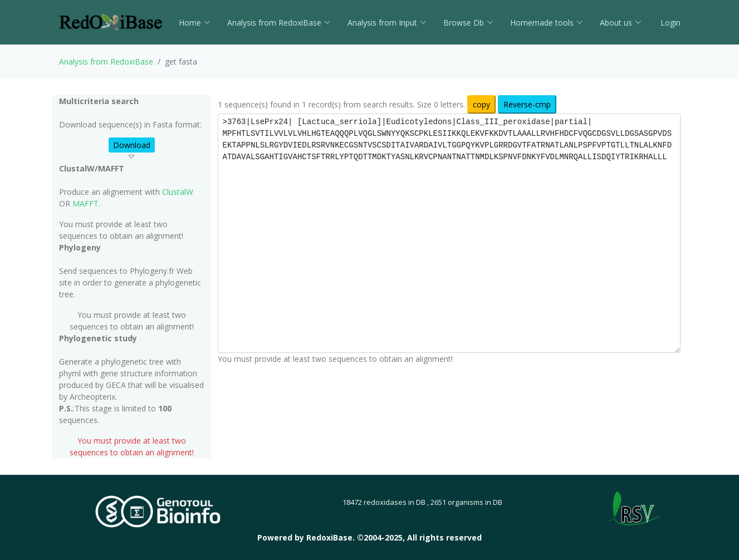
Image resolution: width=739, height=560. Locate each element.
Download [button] (132, 145)
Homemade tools (547, 23)
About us (621, 23)
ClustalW (178, 192)
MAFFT (85, 203)
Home (195, 23)
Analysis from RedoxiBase (106, 62)
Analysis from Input (387, 23)
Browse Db (468, 23)
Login (669, 23)
